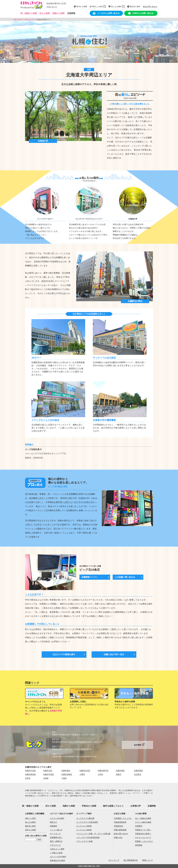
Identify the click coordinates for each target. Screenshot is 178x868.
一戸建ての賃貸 (56, 853)
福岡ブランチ (57, 747)
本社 (54, 732)
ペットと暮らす (56, 830)
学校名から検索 (89, 806)
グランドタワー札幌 (84, 841)
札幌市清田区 (67, 774)
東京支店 (56, 739)
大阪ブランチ (57, 754)
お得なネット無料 (57, 849)
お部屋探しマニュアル (123, 818)
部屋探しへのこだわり (144, 841)
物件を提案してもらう (113, 806)
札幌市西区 (138, 771)
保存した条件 (30, 818)
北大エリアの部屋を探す (64, 654)
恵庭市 (119, 774)
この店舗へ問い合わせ (125, 577)
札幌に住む (118, 837)
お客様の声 (136, 806)
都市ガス (54, 822)
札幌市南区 (120, 771)
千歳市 (64, 778)
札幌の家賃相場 (120, 830)
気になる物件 (30, 822)
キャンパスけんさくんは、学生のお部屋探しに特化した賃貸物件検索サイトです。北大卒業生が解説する (43, 708)
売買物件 (139, 826)
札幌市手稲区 (49, 774)
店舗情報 (71, 13)
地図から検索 (58, 13)
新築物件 (54, 826)
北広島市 (138, 774)
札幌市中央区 (30, 771)
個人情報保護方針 (131, 860)
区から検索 (51, 806)
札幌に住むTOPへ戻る (114, 654)
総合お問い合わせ (121, 834)
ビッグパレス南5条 (84, 826)
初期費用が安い (56, 837)
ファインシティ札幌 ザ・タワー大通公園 (93, 834)
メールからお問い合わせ (106, 13)
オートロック (55, 834)
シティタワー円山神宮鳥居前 (88, 837)
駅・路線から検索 (30, 806)
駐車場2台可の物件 (58, 860)
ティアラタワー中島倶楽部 (87, 822)
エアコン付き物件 (57, 818)
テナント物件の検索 (143, 822)
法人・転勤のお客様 (143, 818)
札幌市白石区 (85, 771)
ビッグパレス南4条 (84, 830)
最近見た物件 (30, 826)
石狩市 (28, 778)
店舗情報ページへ (90, 577)
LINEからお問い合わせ (141, 13)
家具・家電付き (56, 841)
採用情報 (139, 845)
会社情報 (137, 745)
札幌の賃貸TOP (18, 20)
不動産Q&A (118, 826)
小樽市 (82, 774)
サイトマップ (114, 860)
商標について (148, 860)
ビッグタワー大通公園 (85, 818)
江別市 (100, 774)
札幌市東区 (66, 771)
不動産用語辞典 (120, 822)
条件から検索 (30, 830)
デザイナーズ (55, 845)
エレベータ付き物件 (58, 857)
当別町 (46, 778)
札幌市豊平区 (103, 771)
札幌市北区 (48, 771)
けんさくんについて (143, 837)
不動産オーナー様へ (143, 830)
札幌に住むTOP (30, 20)
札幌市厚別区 (30, 774)
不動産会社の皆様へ (143, 834)
